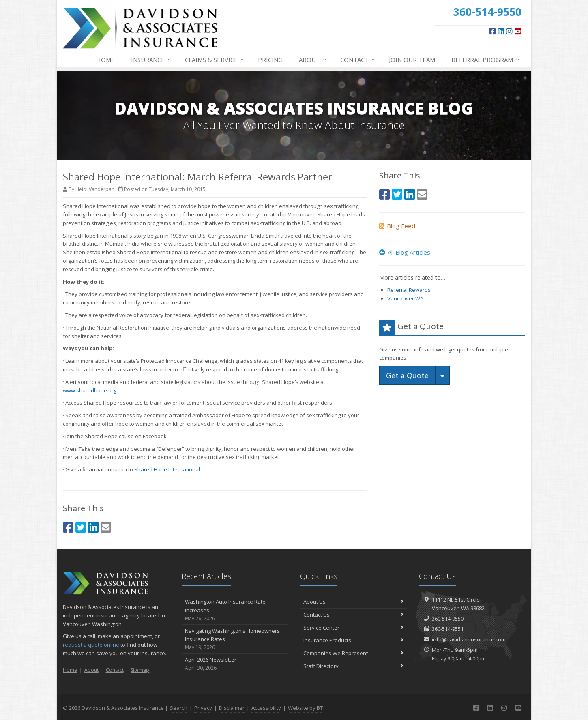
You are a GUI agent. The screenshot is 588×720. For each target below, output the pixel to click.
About (313, 60)
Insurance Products (353, 640)
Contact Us (353, 615)
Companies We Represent (353, 653)
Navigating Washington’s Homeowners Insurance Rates (235, 639)
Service (215, 60)
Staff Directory (353, 666)
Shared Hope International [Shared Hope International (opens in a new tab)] (167, 469)
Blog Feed (397, 226)
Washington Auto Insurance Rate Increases (235, 610)
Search (179, 708)
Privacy (203, 708)
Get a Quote (407, 375)
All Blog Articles (405, 252)
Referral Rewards (409, 290)
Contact (358, 60)
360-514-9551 (448, 629)
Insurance (151, 60)
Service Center (353, 628)
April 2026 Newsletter (235, 664)
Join (412, 60)
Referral (486, 60)
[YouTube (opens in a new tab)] (518, 31)
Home (105, 60)
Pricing (270, 60)
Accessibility (266, 708)
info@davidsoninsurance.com (469, 639)
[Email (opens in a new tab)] (106, 527)
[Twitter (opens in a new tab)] (81, 527)
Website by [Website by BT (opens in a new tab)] (306, 708)
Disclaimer (232, 708)
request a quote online (91, 645)
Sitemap (140, 670)
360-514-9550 (448, 619)
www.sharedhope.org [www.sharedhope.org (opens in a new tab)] (90, 390)
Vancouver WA (405, 298)
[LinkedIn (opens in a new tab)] (501, 31)
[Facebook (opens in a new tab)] (492, 31)
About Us (353, 602)
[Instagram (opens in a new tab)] (509, 31)
